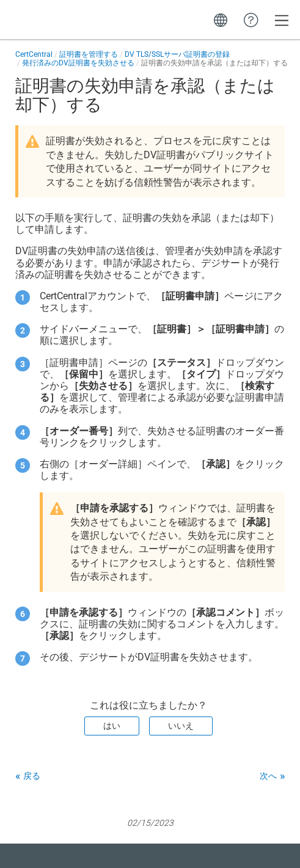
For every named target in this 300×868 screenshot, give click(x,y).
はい (112, 726)
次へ (268, 776)
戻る (32, 776)
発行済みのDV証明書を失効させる (78, 63)
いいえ (181, 726)
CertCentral (34, 54)
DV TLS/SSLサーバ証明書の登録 (177, 54)
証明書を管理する (89, 54)
